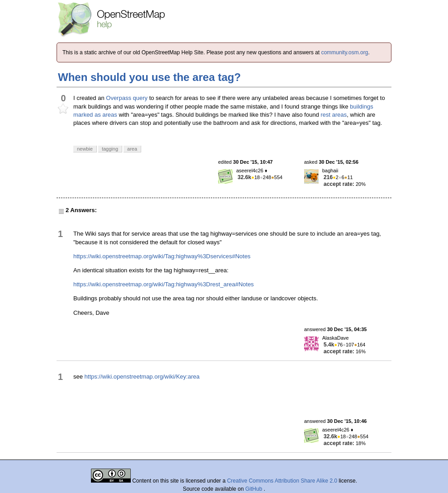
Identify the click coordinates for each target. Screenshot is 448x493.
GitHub (255, 489)
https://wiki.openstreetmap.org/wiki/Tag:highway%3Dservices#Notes (162, 256)
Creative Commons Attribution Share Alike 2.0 (282, 481)
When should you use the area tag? (149, 77)
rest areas (334, 115)
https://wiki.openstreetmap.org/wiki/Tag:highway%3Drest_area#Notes (164, 284)
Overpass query (127, 98)
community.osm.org (345, 52)
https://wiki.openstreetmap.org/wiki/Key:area (142, 377)
